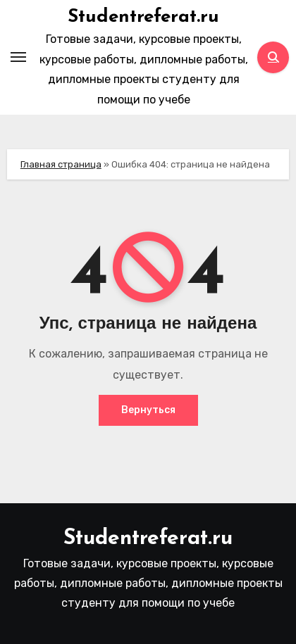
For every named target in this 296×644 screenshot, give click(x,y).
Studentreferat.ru (143, 17)
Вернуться (148, 410)
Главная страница (61, 164)
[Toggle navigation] (18, 57)
